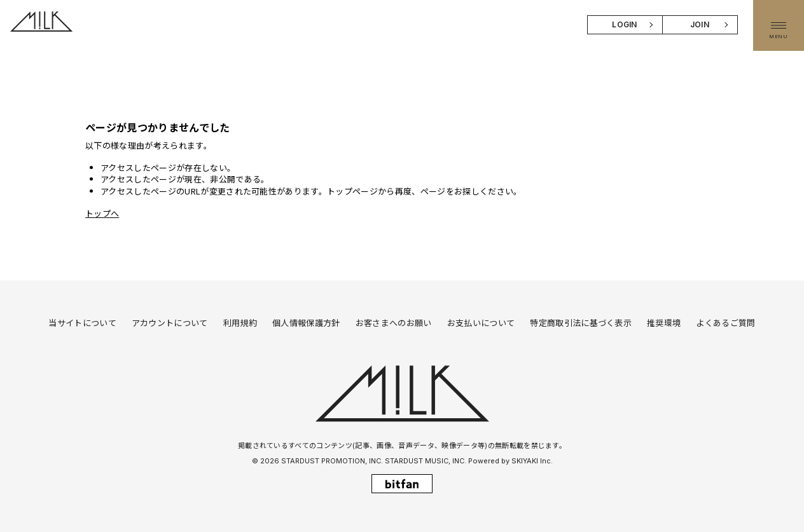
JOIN (700, 24)
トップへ (102, 213)
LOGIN (625, 24)
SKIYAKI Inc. (532, 461)
